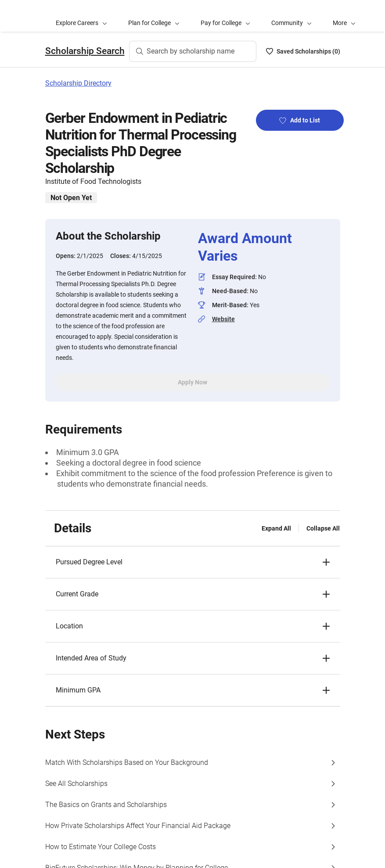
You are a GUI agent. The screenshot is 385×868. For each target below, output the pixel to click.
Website (223, 319)
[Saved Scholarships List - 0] (303, 51)
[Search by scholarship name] (193, 51)
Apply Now (192, 382)
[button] (344, 16)
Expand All (276, 528)
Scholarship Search (85, 51)
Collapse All (323, 528)
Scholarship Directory (78, 83)
